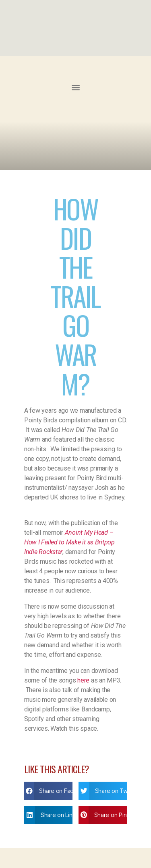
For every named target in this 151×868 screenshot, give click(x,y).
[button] (75, 87)
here (83, 680)
